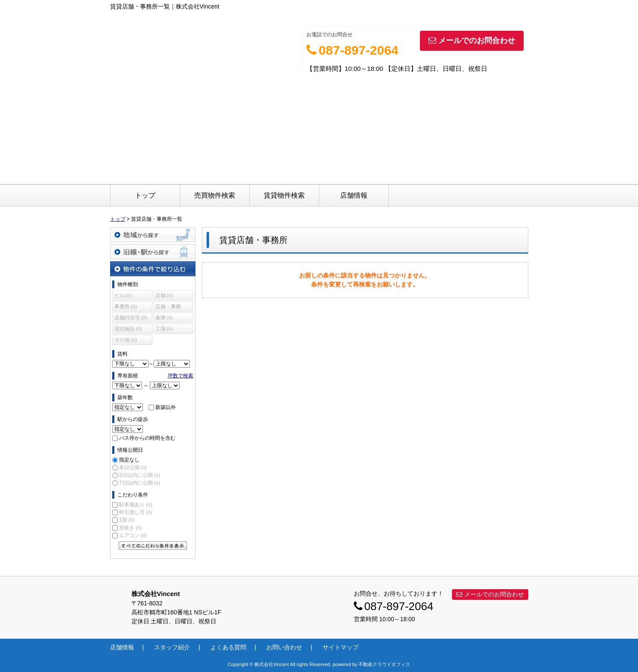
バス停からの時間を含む (147, 438)
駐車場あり (135, 505)
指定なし (129, 460)
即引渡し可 (135, 512)
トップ (145, 195)
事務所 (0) (126, 307)
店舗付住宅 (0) (131, 318)
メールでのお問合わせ (472, 41)
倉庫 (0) (164, 318)
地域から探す (153, 235)
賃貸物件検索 (284, 195)
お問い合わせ (284, 647)
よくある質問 (228, 647)
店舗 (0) (164, 295)
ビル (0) (123, 295)
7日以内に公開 (140, 483)
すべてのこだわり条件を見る (153, 546)
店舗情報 (354, 195)
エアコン (133, 535)
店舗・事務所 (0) (168, 308)
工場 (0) (164, 329)
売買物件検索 (215, 195)
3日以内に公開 (140, 475)
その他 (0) (126, 340)
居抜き (130, 528)
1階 (127, 520)
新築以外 (166, 407)
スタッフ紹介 (172, 647)
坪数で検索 (181, 376)
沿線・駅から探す (153, 252)
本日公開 (133, 467)
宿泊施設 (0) (128, 329)
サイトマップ (341, 647)
